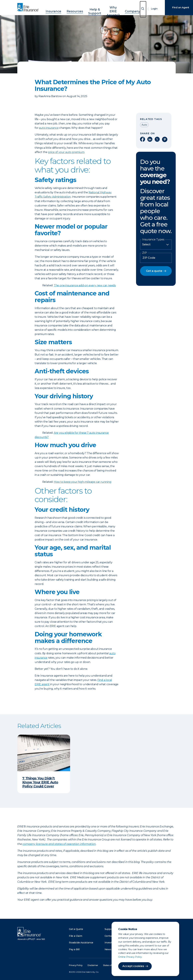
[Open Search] (140, 10)
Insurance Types (153, 240)
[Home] (29, 7)
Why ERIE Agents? (111, 9)
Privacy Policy (76, 965)
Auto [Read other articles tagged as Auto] (144, 125)
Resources (69, 9)
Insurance (52, 9)
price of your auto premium (66, 152)
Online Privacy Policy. (127, 957)
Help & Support (89, 9)
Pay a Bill (74, 949)
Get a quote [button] (154, 271)
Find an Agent (177, 7)
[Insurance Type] (156, 245)
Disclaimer (93, 965)
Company (131, 9)
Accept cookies (130, 966)
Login (151, 9)
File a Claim (76, 936)
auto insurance (49, 128)
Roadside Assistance (81, 943)
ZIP (145, 253)
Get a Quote (76, 929)
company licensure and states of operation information (59, 844)
